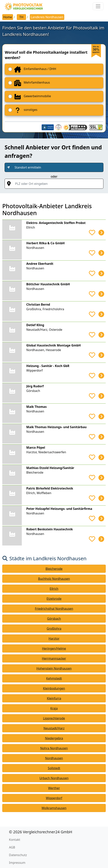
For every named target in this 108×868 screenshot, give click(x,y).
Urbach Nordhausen (54, 778)
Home (8, 17)
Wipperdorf (54, 798)
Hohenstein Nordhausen (54, 668)
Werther (54, 788)
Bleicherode (54, 569)
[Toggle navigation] (98, 6)
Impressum (17, 863)
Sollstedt (54, 768)
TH (21, 17)
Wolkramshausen (54, 808)
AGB (12, 847)
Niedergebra (54, 738)
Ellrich (54, 589)
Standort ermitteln (28, 167)
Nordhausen (54, 758)
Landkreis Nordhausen (47, 17)
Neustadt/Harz (54, 728)
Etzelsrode (54, 599)
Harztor (54, 638)
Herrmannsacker (54, 658)
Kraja (54, 708)
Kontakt (15, 840)
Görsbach (54, 619)
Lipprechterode (54, 718)
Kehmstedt (54, 678)
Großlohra (54, 629)
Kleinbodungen (54, 688)
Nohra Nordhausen (54, 748)
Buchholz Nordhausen (54, 579)
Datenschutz (18, 855)
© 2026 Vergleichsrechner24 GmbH (41, 832)
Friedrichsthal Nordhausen (54, 609)
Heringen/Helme (54, 648)
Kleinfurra (54, 698)
